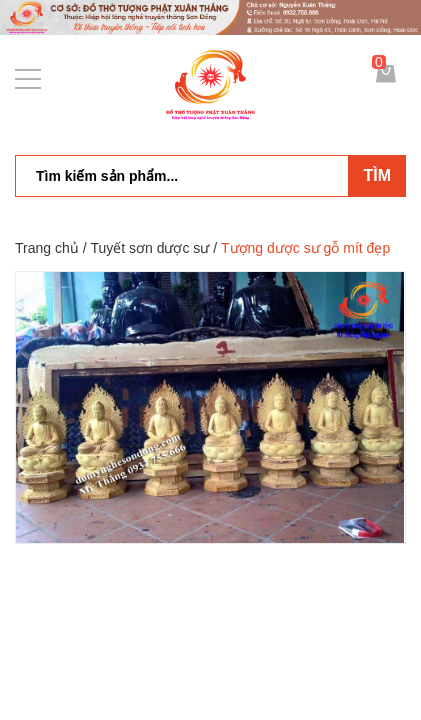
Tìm (377, 175)
